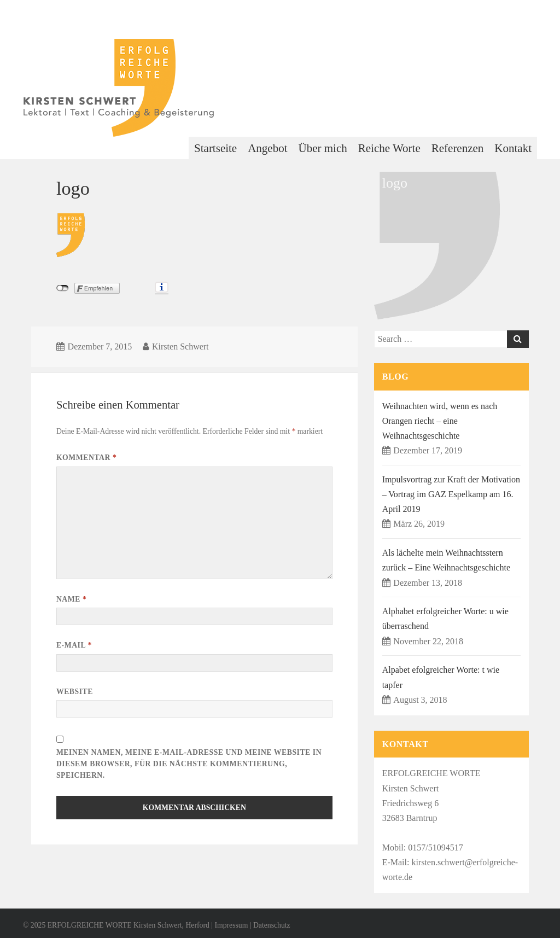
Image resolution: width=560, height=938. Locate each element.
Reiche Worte (389, 148)
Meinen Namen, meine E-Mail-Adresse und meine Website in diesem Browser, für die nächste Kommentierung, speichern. (189, 764)
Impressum (231, 925)
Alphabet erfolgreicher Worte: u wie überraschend (445, 619)
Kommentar (86, 458)
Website (75, 692)
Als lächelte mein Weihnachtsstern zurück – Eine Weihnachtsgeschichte (446, 560)
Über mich (323, 148)
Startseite (215, 148)
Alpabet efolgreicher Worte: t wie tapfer (441, 677)
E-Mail (74, 645)
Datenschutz (272, 925)
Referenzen (458, 148)
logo (73, 188)
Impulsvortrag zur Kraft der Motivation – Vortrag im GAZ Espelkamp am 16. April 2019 (451, 494)
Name (71, 599)
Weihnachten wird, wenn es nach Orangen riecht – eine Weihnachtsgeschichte (440, 421)
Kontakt (513, 148)
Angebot (267, 148)
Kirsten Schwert (180, 346)
